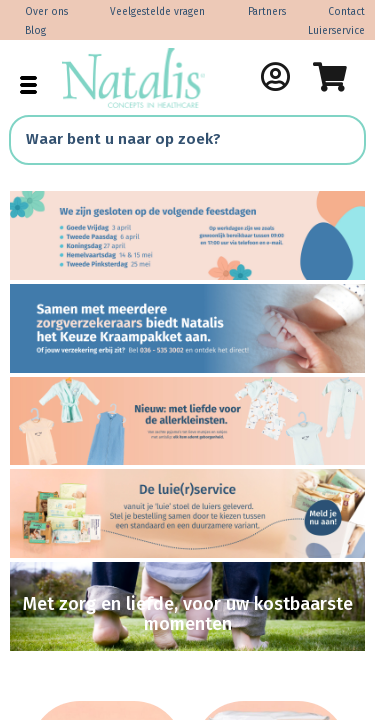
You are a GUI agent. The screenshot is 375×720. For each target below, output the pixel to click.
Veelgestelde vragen (157, 12)
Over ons (46, 12)
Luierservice (336, 31)
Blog (35, 31)
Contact (346, 12)
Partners (267, 12)
